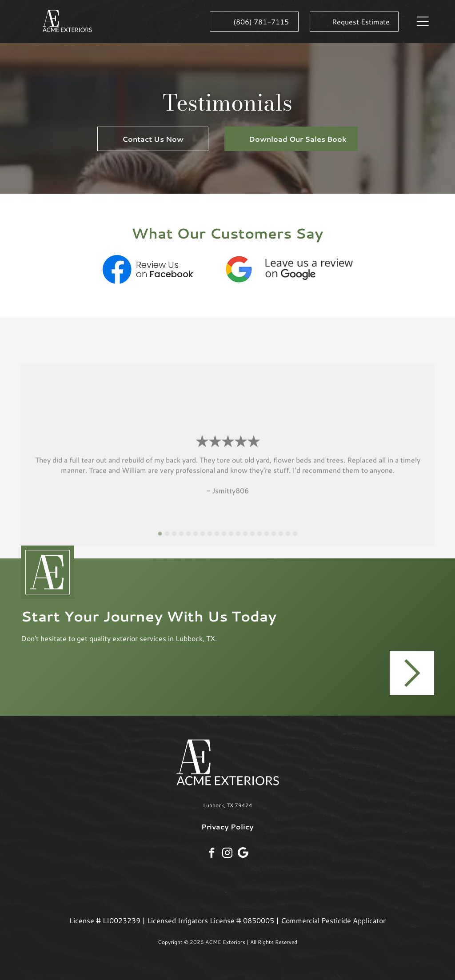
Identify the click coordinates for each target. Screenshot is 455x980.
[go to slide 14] (252, 541)
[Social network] (243, 854)
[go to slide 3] (174, 541)
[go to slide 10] (224, 541)
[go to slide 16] (267, 541)
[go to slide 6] (196, 541)
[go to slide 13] (245, 541)
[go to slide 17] (274, 541)
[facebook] (212, 854)
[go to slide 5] (188, 541)
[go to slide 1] (160, 541)
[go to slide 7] (203, 541)
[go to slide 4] (181, 541)
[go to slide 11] (231, 541)
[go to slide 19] (288, 541)
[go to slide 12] (238, 541)
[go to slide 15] (259, 541)
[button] (423, 21)
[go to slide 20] (295, 541)
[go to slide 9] (217, 541)
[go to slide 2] (167, 541)
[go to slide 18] (281, 541)
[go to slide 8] (210, 541)
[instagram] (227, 854)
